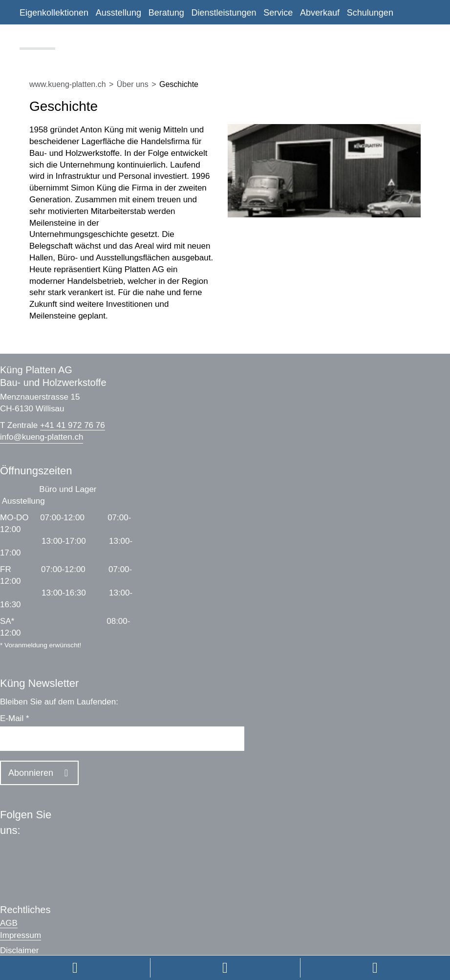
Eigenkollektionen (54, 13)
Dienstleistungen (224, 13)
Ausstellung (118, 13)
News (74, 38)
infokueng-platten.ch (42, 437)
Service (278, 13)
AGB (9, 923)
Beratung (166, 13)
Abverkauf (320, 13)
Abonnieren (31, 773)
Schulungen (370, 13)
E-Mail (15, 718)
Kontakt (107, 38)
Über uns (37, 38)
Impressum (21, 935)
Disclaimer (19, 950)
